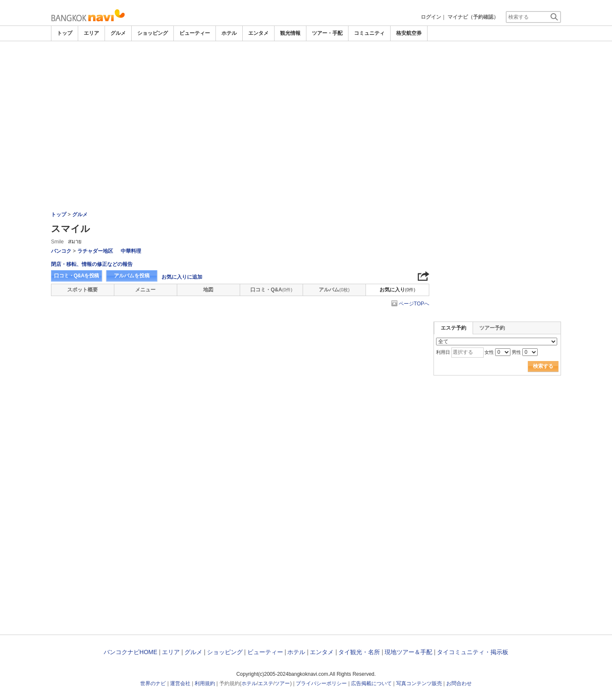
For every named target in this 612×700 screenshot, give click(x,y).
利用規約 (205, 683)
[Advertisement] (306, 65)
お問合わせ (459, 683)
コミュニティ (369, 33)
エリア (91, 33)
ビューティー (195, 33)
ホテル (229, 33)
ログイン (431, 17)
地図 (208, 290)
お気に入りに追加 (182, 277)
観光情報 (290, 33)
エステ (266, 683)
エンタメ (258, 33)
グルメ (118, 33)
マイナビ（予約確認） (473, 17)
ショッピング (153, 33)
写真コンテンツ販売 (419, 683)
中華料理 (131, 251)
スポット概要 (82, 290)
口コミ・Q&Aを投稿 (76, 276)
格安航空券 (409, 33)
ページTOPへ (414, 304)
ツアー (282, 683)
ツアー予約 (492, 328)
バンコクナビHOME (130, 652)
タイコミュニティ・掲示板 (473, 652)
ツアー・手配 (327, 33)
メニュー (145, 290)
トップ (65, 33)
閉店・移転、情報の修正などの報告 (92, 264)
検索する (543, 366)
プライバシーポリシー (321, 683)
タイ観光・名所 (359, 652)
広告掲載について (371, 683)
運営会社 (180, 683)
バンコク (61, 251)
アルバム (334, 290)
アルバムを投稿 (132, 276)
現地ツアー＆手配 (408, 652)
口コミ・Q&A (271, 290)
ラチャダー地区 (95, 251)
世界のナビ (153, 683)
